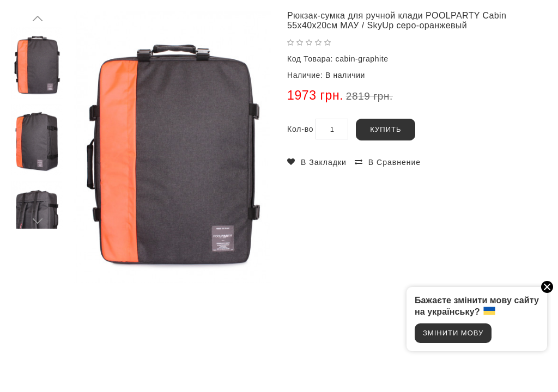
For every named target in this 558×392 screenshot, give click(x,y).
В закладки (324, 162)
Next (38, 220)
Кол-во (300, 129)
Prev (38, 19)
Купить (386, 129)
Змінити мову (453, 333)
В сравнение (395, 162)
